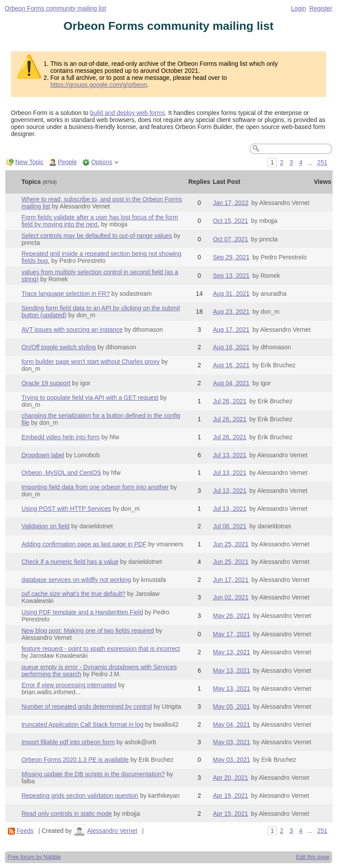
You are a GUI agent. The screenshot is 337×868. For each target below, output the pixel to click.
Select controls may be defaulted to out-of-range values (97, 236)
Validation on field (45, 526)
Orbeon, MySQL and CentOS (61, 473)
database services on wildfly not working (76, 580)
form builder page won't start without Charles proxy (91, 362)
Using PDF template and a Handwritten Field (82, 612)
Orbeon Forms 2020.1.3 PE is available (75, 760)
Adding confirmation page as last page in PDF (84, 544)
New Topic (29, 162)
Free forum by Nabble (34, 857)
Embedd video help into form (61, 437)
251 (322, 163)
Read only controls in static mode (67, 814)
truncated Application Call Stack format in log (82, 725)
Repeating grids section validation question (80, 796)
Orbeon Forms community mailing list (56, 8)
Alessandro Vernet (112, 831)
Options (102, 162)
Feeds (25, 831)
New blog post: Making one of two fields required (88, 631)
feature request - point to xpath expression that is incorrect (101, 649)
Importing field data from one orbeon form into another (95, 487)
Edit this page (313, 857)
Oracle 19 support (46, 383)
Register (321, 8)
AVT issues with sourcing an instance (72, 330)
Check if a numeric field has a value (70, 562)
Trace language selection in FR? (66, 294)
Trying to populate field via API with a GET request (90, 398)
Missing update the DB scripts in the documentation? (93, 774)
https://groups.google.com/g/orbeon (99, 85)
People (68, 162)
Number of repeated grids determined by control (87, 707)
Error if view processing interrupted (69, 685)
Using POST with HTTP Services (66, 509)
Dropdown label (43, 455)
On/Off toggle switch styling (59, 347)
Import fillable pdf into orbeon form (68, 742)
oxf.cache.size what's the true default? (73, 594)
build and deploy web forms (127, 113)
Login (298, 8)
